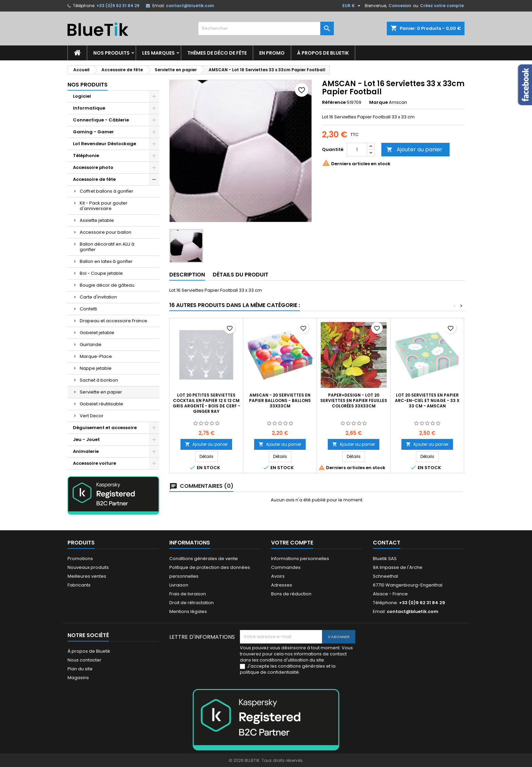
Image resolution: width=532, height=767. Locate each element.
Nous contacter (84, 660)
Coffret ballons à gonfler (107, 191)
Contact (387, 543)
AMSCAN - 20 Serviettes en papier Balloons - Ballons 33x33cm (280, 400)
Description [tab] (187, 275)
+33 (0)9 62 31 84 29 (118, 6)
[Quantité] (357, 150)
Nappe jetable (96, 368)
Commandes (286, 567)
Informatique (89, 108)
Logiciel (82, 96)
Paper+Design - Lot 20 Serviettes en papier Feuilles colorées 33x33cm (354, 400)
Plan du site (80, 669)
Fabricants (79, 585)
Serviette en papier (101, 392)
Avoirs (278, 576)
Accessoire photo (93, 167)
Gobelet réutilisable (101, 404)
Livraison (179, 585)
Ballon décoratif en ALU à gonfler (107, 247)
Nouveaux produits (88, 567)
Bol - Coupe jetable (101, 273)
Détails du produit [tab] (241, 275)
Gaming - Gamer (93, 132)
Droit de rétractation (192, 603)
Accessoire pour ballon (106, 232)
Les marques (158, 53)
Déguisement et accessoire (105, 428)
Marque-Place (96, 356)
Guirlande (91, 344)
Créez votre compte (442, 6)
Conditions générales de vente (204, 559)
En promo (272, 53)
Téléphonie (86, 156)
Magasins (78, 678)
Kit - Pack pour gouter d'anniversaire (104, 206)
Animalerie (86, 451)
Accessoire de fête (94, 179)
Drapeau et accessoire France (113, 321)
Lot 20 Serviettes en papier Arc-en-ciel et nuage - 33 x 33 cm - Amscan (427, 400)
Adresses (282, 585)
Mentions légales (188, 611)
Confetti (88, 309)
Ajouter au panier (414, 149)
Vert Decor (92, 416)
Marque (378, 102)
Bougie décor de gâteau (107, 285)
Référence (334, 102)
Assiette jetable (97, 220)
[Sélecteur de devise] (352, 6)
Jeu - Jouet (86, 439)
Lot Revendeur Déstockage (104, 144)
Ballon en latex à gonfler (106, 261)
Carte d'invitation (98, 297)
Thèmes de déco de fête (217, 53)
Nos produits (111, 53)
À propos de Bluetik (323, 53)
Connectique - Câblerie (101, 120)
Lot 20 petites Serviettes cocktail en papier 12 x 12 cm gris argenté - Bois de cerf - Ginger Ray (206, 403)
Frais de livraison (188, 594)
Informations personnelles (300, 559)
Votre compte (292, 543)
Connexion (400, 6)
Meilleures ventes (87, 576)
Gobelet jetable (97, 333)
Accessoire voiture (94, 463)
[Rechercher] (266, 28)
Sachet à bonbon (99, 380)
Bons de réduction (291, 594)
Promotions (80, 559)
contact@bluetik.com (190, 6)
